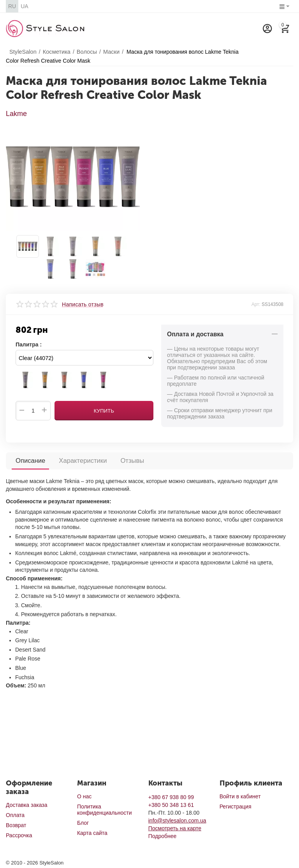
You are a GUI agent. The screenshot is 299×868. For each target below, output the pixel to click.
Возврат (16, 825)
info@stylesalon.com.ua (177, 821)
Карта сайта (92, 833)
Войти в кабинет (240, 796)
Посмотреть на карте (175, 828)
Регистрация (236, 807)
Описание (30, 460)
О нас (84, 796)
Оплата (15, 815)
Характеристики (81, 460)
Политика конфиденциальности (105, 810)
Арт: (256, 304)
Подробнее (163, 836)
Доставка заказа (26, 805)
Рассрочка (19, 835)
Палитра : (29, 344)
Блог (83, 823)
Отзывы (129, 460)
